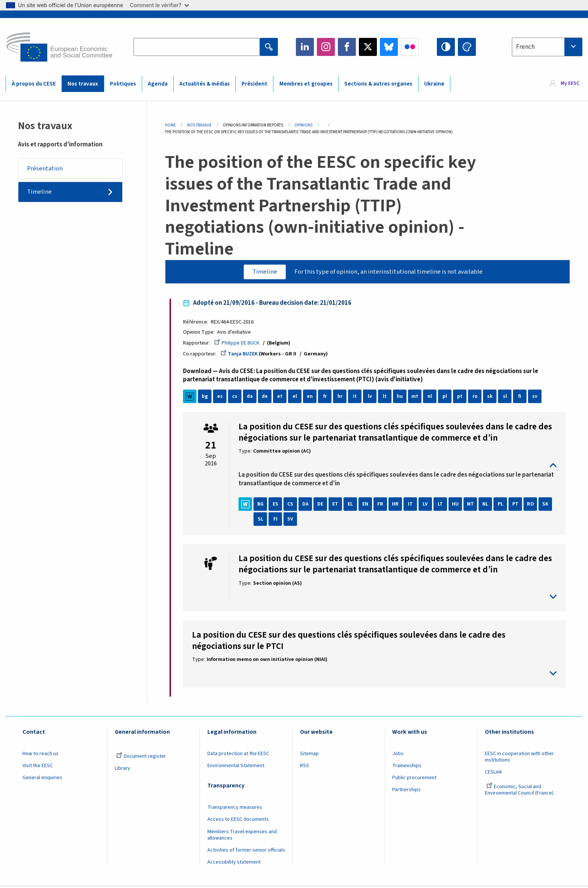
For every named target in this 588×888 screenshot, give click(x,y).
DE (322, 505)
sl (506, 397)
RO (532, 505)
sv (536, 397)
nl (431, 397)
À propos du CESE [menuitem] (34, 84)
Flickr (410, 47)
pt (461, 397)
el (296, 397)
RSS (304, 767)
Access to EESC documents (238, 820)
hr (341, 397)
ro (476, 397)
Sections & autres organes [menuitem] (378, 84)
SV (292, 520)
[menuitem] (564, 84)
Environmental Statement (236, 767)
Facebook (347, 47)
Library (122, 769)
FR (382, 505)
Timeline (40, 193)
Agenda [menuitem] (158, 84)
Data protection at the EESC (238, 755)
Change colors (467, 47)
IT (412, 505)
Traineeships (407, 767)
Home (170, 125)
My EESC (570, 83)
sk (491, 397)
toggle (397, 466)
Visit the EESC (38, 767)
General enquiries (42, 779)
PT (517, 505)
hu (401, 397)
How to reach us (40, 755)
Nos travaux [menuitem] (83, 84)
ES (277, 505)
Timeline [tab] (264, 272)
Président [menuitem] (254, 84)
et (281, 397)
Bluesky (389, 47)
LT (442, 505)
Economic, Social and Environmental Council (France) (520, 791)
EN (367, 505)
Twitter (368, 47)
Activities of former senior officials (246, 851)
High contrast (446, 47)
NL (487, 505)
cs (236, 397)
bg (206, 397)
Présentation (45, 169)
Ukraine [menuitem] (434, 84)
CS (292, 505)
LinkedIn (305, 47)
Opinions (303, 125)
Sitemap (309, 755)
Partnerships (406, 791)
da (251, 397)
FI (277, 520)
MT (472, 505)
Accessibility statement (234, 863)
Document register (141, 757)
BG (262, 505)
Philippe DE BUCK (238, 343)
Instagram (326, 47)
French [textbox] (525, 47)
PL (502, 505)
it (356, 397)
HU (457, 505)
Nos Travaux (199, 125)
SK (547, 505)
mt (416, 397)
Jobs (398, 755)
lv (371, 397)
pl (446, 397)
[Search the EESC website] (196, 47)
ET (337, 505)
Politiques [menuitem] (123, 84)
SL (262, 520)
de (266, 397)
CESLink (493, 773)
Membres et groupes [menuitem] (306, 84)
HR (397, 505)
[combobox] (547, 47)
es (221, 397)
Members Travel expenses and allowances (242, 836)
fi (521, 397)
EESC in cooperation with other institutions (519, 758)
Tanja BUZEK (241, 355)
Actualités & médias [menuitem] (205, 84)
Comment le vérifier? (159, 5)
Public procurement (414, 779)
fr (326, 397)
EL (352, 505)
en (311, 397)
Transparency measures (235, 808)
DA (307, 505)
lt (386, 397)
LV (427, 505)
